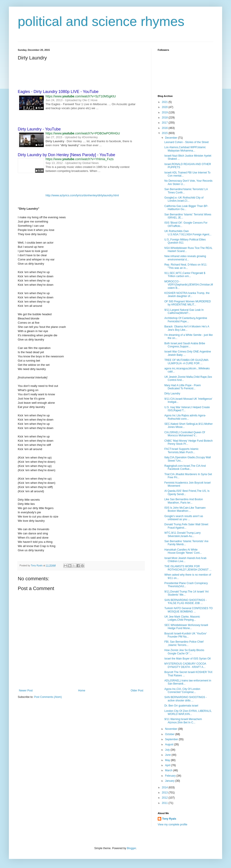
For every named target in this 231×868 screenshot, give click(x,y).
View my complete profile (172, 825)
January (170, 781)
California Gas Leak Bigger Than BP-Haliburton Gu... (186, 208)
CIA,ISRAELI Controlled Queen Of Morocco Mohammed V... (185, 434)
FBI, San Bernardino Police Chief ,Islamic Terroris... (184, 643)
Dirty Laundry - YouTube (39, 129)
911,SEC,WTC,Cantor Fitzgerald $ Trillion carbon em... (185, 275)
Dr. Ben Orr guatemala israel (181, 706)
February (171, 776)
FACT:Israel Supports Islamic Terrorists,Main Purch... (181, 451)
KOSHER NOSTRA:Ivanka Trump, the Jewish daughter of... (187, 295)
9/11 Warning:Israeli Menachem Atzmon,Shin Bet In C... (183, 721)
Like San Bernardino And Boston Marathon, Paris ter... (184, 501)
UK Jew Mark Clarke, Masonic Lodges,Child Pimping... (182, 618)
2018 (165, 118)
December (172, 138)
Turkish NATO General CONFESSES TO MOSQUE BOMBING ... (188, 610)
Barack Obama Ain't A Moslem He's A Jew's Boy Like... (187, 328)
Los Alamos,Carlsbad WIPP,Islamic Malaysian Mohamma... (185, 149)
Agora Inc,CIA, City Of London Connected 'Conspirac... (182, 691)
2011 (165, 803)
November (172, 729)
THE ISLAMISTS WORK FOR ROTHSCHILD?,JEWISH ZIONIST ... (188, 568)
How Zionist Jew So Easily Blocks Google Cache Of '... (184, 652)
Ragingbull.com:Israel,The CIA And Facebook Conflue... (185, 467)
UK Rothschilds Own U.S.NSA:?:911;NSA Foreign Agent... (188, 233)
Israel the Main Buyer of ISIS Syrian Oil (187, 659)
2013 (165, 793)
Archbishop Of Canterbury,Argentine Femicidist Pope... (186, 320)
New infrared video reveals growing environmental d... (185, 258)
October (170, 734)
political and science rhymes (101, 21)
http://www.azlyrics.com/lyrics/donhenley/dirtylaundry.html (82, 195)
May (168, 760)
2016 (165, 128)
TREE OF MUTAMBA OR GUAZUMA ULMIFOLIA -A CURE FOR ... (186, 362)
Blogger (131, 848)
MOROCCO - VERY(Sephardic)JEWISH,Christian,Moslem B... (189, 285)
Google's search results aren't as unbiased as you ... (184, 518)
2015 (165, 133)
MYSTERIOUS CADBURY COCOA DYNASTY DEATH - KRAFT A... (185, 665)
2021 (165, 102)
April (168, 765)
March (169, 770)
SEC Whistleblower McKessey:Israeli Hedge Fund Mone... (186, 627)
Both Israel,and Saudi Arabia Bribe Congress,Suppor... (185, 345)
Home (82, 691)
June (168, 755)
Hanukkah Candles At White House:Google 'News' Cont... (183, 551)
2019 (165, 112)
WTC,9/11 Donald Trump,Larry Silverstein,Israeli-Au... (182, 534)
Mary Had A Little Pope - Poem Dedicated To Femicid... (183, 387)
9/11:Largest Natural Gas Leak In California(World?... (184, 311)
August (170, 744)
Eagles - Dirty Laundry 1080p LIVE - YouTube (58, 92)
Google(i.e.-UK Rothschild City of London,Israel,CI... (184, 199)
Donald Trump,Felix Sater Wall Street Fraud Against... (186, 526)
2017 (165, 123)
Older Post (137, 691)
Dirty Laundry (172, 394)
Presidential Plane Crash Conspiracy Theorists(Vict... (186, 585)
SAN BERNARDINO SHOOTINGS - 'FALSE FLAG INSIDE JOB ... (186, 602)
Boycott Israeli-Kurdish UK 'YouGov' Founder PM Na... (185, 635)
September (172, 739)
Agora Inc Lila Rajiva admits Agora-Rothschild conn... (185, 417)
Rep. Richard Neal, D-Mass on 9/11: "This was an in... (186, 266)
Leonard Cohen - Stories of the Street (186, 142)
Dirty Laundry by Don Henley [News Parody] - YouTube (67, 155)
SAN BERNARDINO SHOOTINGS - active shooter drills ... (186, 699)
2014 (165, 787)
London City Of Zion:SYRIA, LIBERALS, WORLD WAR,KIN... (188, 713)
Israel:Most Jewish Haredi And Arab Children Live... (185, 560)
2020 (165, 107)
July (168, 750)
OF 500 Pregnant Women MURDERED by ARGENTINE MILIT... (188, 303)
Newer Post (26, 691)
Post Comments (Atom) (48, 697)
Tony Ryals (169, 819)
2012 (165, 798)
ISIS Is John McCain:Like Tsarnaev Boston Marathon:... (185, 509)
